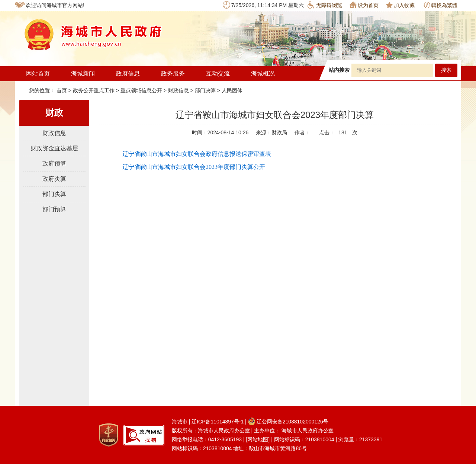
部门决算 (205, 90)
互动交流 (218, 73)
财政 (54, 113)
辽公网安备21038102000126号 (288, 422)
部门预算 (54, 209)
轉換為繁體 (440, 5)
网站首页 (38, 73)
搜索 (446, 70)
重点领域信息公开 (141, 90)
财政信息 (178, 90)
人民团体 (232, 90)
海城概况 (263, 73)
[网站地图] (258, 439)
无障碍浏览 (325, 5)
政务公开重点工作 (94, 90)
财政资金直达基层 (54, 148)
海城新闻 (83, 73)
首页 (62, 90)
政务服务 (173, 73)
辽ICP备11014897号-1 (218, 422)
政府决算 (54, 179)
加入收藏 (400, 5)
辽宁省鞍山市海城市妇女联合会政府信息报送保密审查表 (197, 154)
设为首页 (364, 5)
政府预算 (54, 164)
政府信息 (128, 73)
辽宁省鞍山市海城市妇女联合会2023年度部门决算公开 (194, 167)
